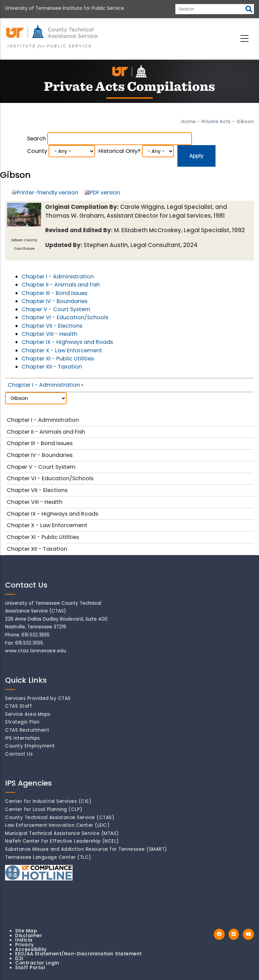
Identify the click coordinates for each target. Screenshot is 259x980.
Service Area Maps (28, 714)
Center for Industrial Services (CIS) (48, 801)
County (37, 151)
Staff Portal (30, 968)
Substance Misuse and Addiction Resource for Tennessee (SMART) (86, 849)
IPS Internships (23, 738)
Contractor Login (37, 963)
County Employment (30, 746)
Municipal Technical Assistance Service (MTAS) (62, 833)
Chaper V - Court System (56, 309)
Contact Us (19, 754)
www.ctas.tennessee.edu (36, 651)
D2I (19, 959)
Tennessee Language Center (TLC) (48, 857)
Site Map (26, 931)
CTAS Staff (19, 706)
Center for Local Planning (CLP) (44, 809)
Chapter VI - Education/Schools (65, 317)
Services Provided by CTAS (38, 698)
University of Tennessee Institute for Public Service (65, 8)
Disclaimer (29, 936)
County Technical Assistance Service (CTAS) (60, 818)
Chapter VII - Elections (52, 326)
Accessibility (31, 949)
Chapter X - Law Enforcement (62, 350)
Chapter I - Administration (58, 277)
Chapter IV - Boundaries (54, 301)
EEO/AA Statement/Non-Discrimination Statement (79, 954)
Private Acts (216, 121)
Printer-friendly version (47, 193)
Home (188, 121)
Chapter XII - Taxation (52, 367)
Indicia (24, 940)
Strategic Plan (22, 722)
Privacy (25, 945)
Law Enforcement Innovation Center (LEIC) (57, 825)
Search (36, 139)
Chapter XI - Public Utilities (58, 359)
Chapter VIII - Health (49, 334)
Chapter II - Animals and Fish (61, 285)
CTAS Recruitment (27, 730)
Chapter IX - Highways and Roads (67, 342)
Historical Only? (120, 151)
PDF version (105, 193)
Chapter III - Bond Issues (54, 293)
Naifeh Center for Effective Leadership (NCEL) (62, 841)
